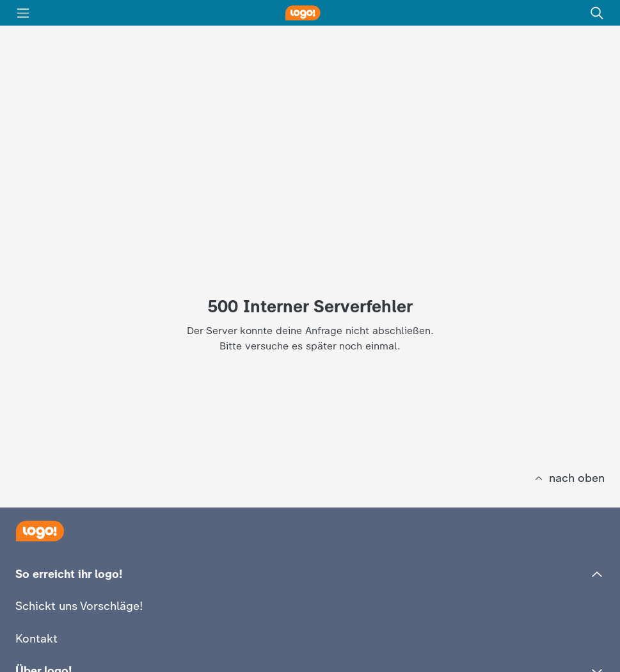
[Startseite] (40, 531)
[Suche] (597, 13)
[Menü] (23, 13)
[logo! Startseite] (310, 13)
